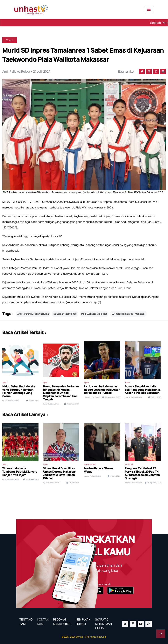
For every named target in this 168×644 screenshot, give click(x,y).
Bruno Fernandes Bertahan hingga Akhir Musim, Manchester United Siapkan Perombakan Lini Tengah (61, 393)
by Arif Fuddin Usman (10, 401)
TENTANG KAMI (26, 622)
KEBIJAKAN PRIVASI (83, 622)
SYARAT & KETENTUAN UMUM (103, 624)
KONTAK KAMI (43, 622)
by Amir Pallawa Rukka (133, 397)
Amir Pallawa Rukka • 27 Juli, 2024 (26, 71)
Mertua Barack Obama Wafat (99, 470)
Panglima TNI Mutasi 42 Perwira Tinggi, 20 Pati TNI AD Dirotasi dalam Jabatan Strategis (142, 473)
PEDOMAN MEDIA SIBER (62, 622)
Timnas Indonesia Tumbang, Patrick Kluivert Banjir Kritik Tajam (20, 472)
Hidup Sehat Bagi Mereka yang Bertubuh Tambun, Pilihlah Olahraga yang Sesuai (19, 391)
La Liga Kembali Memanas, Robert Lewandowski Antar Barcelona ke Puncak (102, 390)
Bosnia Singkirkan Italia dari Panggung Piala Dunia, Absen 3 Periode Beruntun (143, 390)
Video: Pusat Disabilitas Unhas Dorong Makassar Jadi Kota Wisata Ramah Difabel (59, 473)
